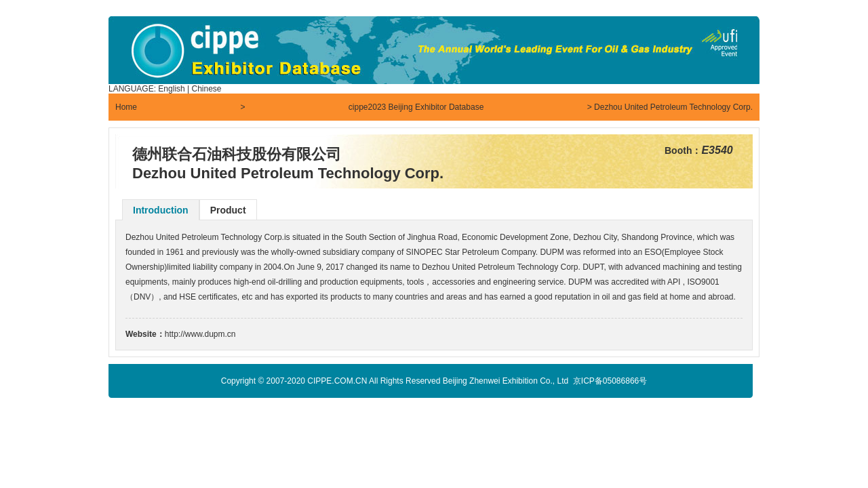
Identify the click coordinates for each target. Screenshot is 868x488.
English (171, 89)
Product (228, 210)
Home (126, 107)
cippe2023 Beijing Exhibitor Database (416, 107)
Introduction (161, 210)
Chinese (207, 89)
